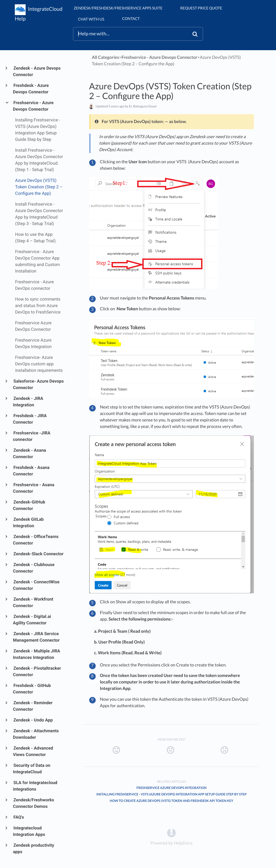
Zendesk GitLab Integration (28, 522)
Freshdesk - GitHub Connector (32, 689)
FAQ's (18, 817)
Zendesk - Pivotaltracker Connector (37, 671)
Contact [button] (131, 18)
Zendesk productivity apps (34, 848)
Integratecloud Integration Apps (29, 831)
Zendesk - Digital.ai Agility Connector (32, 620)
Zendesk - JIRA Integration (28, 402)
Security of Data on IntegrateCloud (32, 769)
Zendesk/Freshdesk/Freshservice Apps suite (118, 8)
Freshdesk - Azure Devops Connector (31, 89)
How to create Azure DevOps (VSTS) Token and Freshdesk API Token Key (171, 801)
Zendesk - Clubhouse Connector (34, 568)
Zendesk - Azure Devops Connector (37, 71)
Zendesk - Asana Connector (30, 453)
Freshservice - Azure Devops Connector (33, 106)
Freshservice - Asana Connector (34, 488)
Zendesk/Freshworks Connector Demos (34, 803)
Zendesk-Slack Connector (38, 554)
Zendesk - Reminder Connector (33, 706)
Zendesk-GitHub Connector (29, 505)
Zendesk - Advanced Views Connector (33, 751)
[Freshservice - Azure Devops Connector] (160, 57)
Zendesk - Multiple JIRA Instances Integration (37, 654)
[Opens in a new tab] (171, 833)
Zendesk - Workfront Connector (33, 602)
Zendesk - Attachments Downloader (36, 734)
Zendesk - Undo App (33, 720)
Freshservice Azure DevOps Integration (171, 788)
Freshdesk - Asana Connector (31, 471)
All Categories (106, 57)
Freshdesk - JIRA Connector (30, 419)
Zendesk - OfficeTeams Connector (36, 540)
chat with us (91, 19)
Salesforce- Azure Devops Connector (38, 384)
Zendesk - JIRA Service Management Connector (36, 637)
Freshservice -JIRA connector (32, 436)
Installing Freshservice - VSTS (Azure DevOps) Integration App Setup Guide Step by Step (171, 794)
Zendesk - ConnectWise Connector (36, 585)
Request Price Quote (201, 8)
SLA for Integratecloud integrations (35, 786)
